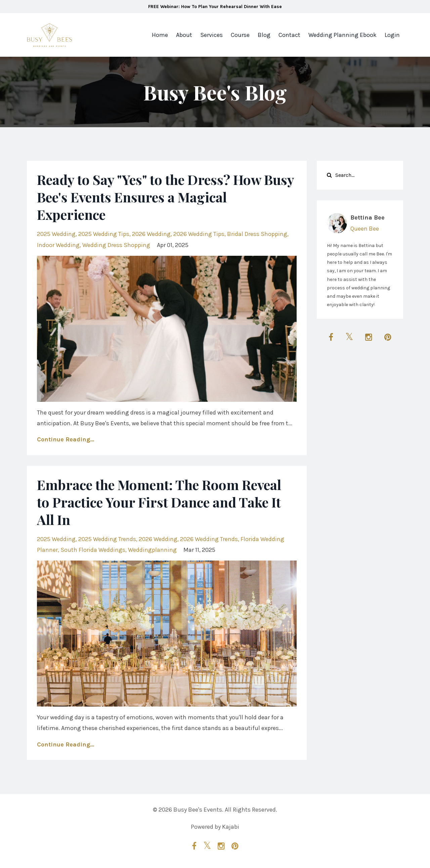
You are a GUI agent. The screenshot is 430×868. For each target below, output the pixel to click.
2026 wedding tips (199, 234)
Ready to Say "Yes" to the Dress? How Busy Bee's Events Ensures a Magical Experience (165, 197)
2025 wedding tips (104, 234)
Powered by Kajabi (215, 827)
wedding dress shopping (116, 245)
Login (392, 35)
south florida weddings (93, 550)
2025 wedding (56, 234)
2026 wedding (151, 234)
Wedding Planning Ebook (342, 35)
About (184, 35)
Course (240, 35)
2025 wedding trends (107, 539)
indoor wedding (58, 245)
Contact (289, 35)
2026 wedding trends (209, 539)
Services (211, 35)
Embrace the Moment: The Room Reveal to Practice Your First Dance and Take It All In (159, 502)
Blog (264, 35)
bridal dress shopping (257, 234)
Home (160, 35)
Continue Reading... (66, 439)
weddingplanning (152, 550)
